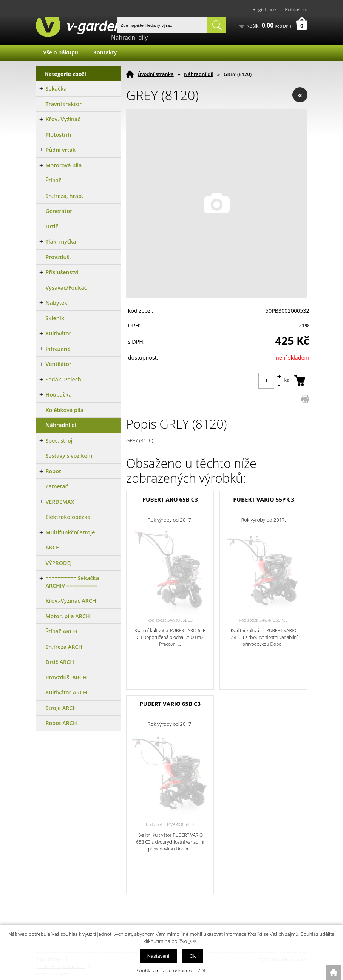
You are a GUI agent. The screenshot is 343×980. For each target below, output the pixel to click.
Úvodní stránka (156, 74)
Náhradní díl (199, 74)
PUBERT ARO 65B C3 (170, 499)
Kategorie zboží (66, 74)
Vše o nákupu (61, 52)
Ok (193, 956)
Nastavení (158, 956)
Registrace (264, 9)
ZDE (202, 971)
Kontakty (105, 52)
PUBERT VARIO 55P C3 (263, 499)
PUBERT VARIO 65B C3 (170, 704)
